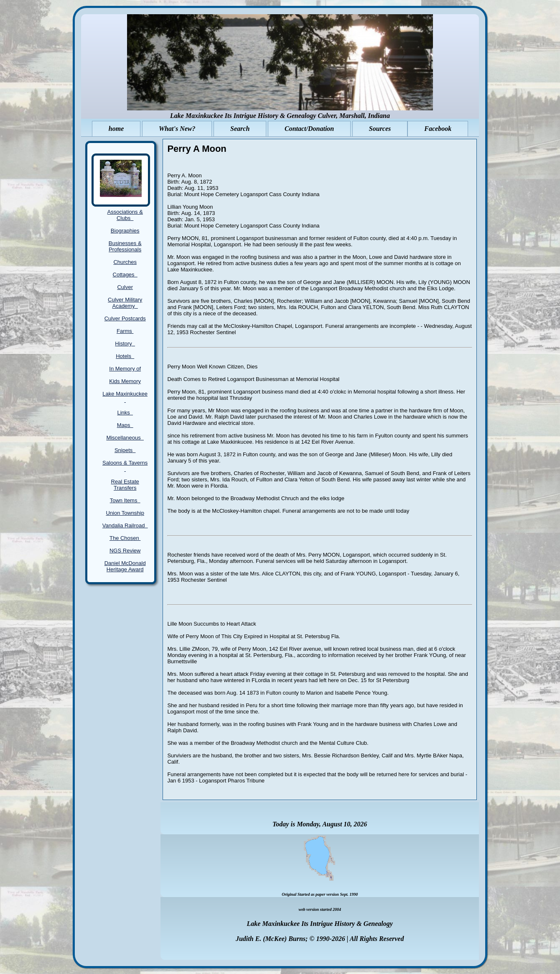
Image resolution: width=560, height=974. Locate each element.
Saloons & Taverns (125, 466)
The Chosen (125, 538)
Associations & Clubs (125, 215)
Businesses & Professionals (125, 246)
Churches (125, 262)
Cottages (125, 275)
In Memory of (125, 369)
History (125, 344)
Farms (125, 331)
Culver (125, 287)
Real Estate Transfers (125, 485)
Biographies (125, 231)
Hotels (125, 356)
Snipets (125, 450)
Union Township (125, 513)
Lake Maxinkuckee (125, 397)
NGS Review (125, 551)
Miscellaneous (125, 438)
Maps (125, 425)
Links (125, 413)
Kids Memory (125, 381)
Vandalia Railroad (125, 525)
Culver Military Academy (125, 303)
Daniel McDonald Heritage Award (125, 566)
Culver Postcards (125, 318)
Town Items (125, 500)
